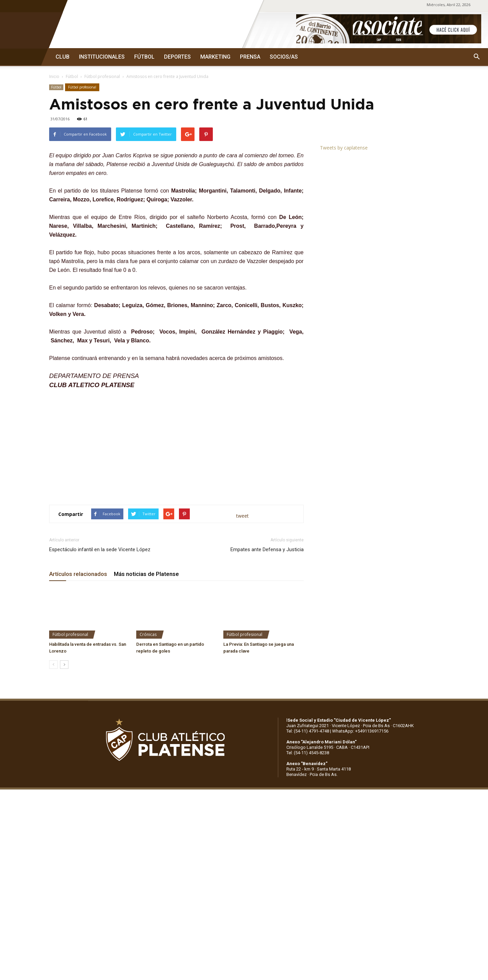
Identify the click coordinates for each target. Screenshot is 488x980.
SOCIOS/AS (284, 57)
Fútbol (72, 76)
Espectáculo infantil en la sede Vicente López (100, 549)
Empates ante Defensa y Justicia (267, 549)
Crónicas (148, 634)
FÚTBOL (144, 57)
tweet (242, 516)
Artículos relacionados (78, 574)
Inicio (54, 76)
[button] (476, 57)
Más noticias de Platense (146, 574)
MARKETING (215, 57)
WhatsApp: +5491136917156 (360, 731)
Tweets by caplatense (344, 148)
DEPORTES (177, 57)
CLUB (63, 57)
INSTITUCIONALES (102, 57)
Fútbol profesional (102, 76)
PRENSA (250, 57)
